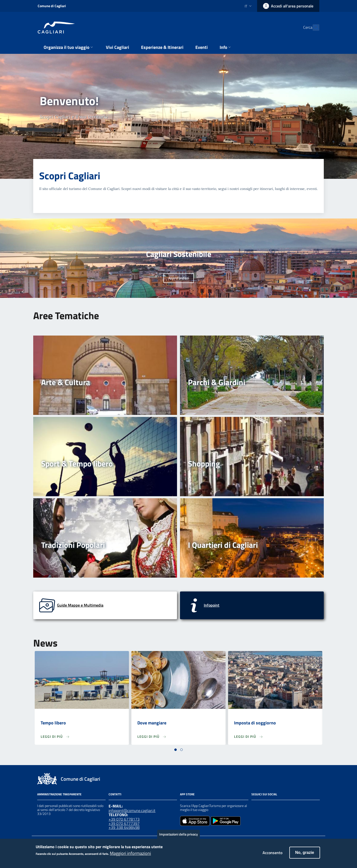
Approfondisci (179, 278)
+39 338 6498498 (124, 827)
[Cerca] (313, 28)
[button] (176, 750)
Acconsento (272, 856)
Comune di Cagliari (52, 6)
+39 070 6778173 (124, 819)
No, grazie (305, 855)
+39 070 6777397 (124, 823)
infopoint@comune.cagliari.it (132, 810)
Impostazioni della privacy (178, 837)
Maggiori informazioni (130, 856)
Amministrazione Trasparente (59, 794)
